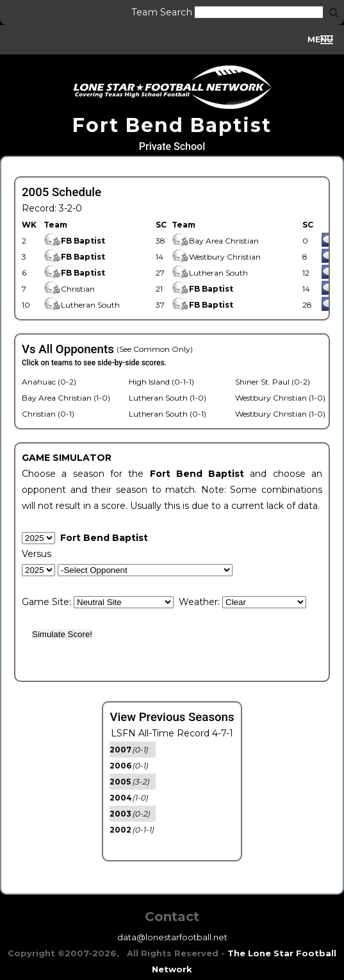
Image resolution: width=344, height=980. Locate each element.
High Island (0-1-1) (161, 382)
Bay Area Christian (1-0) (66, 398)
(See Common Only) (155, 349)
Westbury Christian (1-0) (280, 398)
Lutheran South (210, 273)
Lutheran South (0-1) (168, 414)
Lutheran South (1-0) (168, 398)
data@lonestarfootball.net (172, 937)
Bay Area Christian (215, 241)
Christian (69, 289)
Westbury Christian (216, 257)
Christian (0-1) (48, 414)
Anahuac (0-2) (49, 382)
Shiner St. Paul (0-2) (273, 382)
